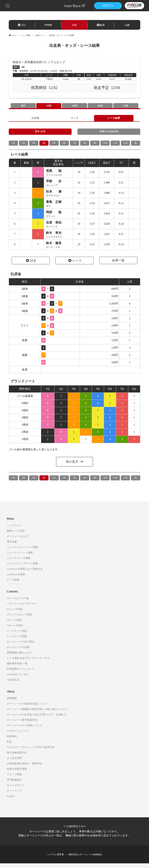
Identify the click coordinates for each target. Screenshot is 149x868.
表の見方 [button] (72, 466)
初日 (23, 106)
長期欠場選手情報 (17, 774)
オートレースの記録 (18, 652)
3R (34, 145)
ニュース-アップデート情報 (22, 568)
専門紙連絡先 (14, 784)
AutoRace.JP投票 (16, 579)
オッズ (74, 119)
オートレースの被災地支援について (27, 708)
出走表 (35, 119)
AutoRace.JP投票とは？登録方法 (25, 574)
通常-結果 (40, 133)
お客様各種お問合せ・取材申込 (24, 768)
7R (74, 145)
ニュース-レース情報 (19, 563)
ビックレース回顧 (17, 641)
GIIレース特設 (15, 630)
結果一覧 (118, 265)
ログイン (107, 6)
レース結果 (114, 119)
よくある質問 (14, 763)
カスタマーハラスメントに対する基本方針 (31, 752)
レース (75, 265)
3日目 (74, 106)
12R (125, 145)
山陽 (127, 25)
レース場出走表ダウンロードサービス (28, 663)
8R (85, 145)
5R (54, 145)
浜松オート (42, 35)
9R (95, 145)
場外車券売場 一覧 (17, 668)
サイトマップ (14, 795)
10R (105, 145)
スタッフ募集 (14, 779)
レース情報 (27, 35)
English (11, 801)
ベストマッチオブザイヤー (22, 608)
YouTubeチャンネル (18, 679)
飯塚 (101, 25)
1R (13, 145)
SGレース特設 (15, 614)
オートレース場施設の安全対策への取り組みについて (37, 714)
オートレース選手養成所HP (22, 725)
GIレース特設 (14, 625)
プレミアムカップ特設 (19, 619)
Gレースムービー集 (18, 603)
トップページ (14, 530)
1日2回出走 (13, 684)
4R (44, 145)
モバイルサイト (16, 790)
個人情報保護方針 (17, 757)
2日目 (49, 106)
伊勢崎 (48, 25)
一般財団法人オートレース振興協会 (84, 859)
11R (115, 145)
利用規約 (12, 741)
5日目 (126, 106)
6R (64, 145)
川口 (22, 25)
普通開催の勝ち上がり (19, 657)
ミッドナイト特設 (17, 635)
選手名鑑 (12, 546)
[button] (8, 5)
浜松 (74, 25)
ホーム (13, 35)
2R (23, 145)
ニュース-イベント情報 (20, 557)
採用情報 (12, 703)
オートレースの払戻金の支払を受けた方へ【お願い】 (37, 719)
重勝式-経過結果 (109, 133)
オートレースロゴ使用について (24, 730)
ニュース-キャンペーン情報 (22, 552)
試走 (31, 265)
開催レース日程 (16, 535)
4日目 (100, 106)
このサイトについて (18, 735)
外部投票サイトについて (21, 674)
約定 (9, 746)
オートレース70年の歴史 (21, 646)
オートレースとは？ (18, 541)
